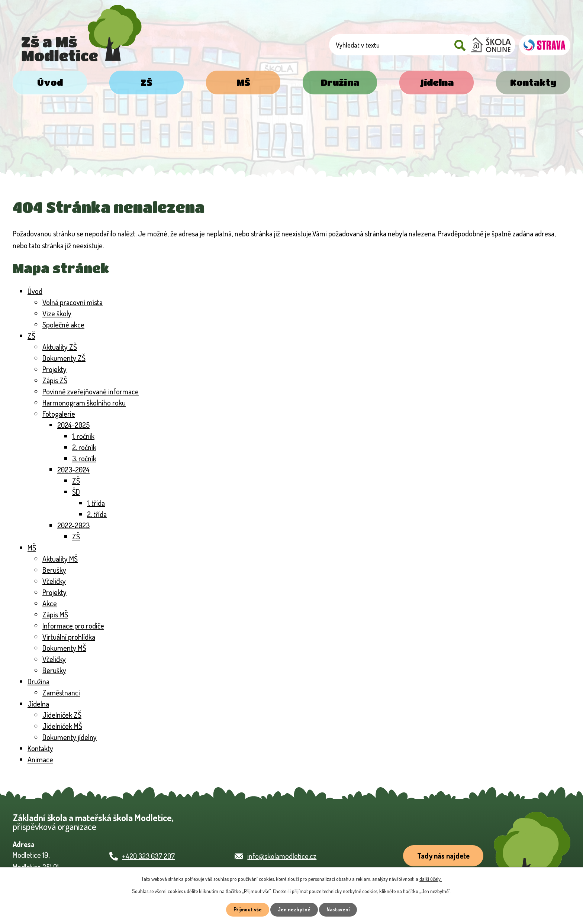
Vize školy (57, 313)
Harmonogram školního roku (84, 403)
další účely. (431, 879)
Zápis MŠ (55, 614)
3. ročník (84, 458)
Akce (50, 603)
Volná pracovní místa (73, 302)
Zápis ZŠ (55, 380)
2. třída (97, 514)
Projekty (54, 369)
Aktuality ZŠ (60, 347)
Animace (40, 759)
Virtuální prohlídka (69, 637)
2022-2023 (73, 525)
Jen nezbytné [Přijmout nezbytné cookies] (294, 910)
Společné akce (63, 324)
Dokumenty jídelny (70, 737)
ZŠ (146, 82)
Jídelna (437, 82)
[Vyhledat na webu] (418, 46)
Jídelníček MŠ (62, 726)
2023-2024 (73, 469)
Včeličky (54, 581)
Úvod (50, 82)
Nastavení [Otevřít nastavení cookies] (339, 910)
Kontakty (533, 82)
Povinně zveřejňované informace (91, 391)
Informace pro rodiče (73, 626)
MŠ (243, 82)
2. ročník (84, 447)
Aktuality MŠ (60, 559)
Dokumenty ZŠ (64, 358)
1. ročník (83, 436)
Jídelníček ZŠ (62, 715)
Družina (340, 82)
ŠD (76, 492)
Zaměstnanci (61, 692)
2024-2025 (73, 425)
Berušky (54, 570)
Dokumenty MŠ (64, 648)
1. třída (96, 503)
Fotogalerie (59, 414)
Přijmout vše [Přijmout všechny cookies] (247, 910)
